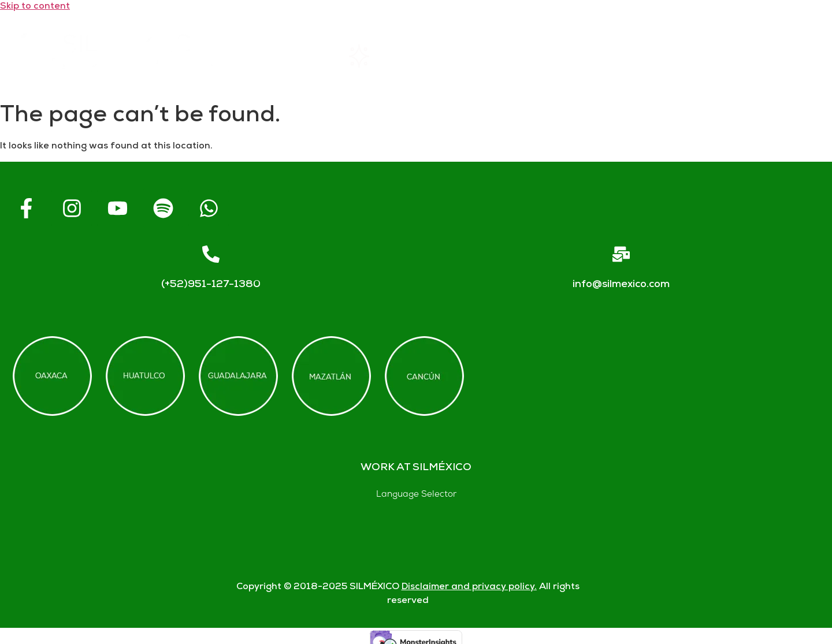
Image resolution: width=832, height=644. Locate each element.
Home (282, 56)
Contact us (680, 56)
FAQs (579, 56)
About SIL (481, 56)
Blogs (782, 56)
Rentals (377, 56)
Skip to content (35, 7)
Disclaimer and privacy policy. (469, 587)
